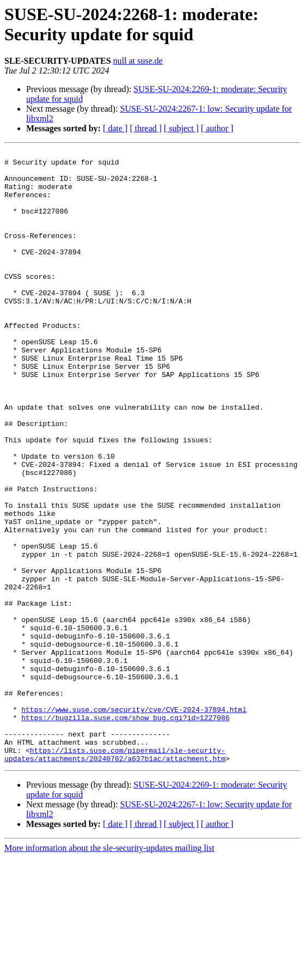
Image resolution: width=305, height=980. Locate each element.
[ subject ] (181, 128)
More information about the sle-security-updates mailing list (109, 970)
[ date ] (115, 128)
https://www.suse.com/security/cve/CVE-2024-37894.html (134, 822)
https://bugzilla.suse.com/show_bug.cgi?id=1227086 (125, 832)
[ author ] (217, 128)
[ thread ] (146, 128)
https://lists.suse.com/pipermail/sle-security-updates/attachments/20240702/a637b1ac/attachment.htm (115, 876)
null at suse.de (138, 61)
